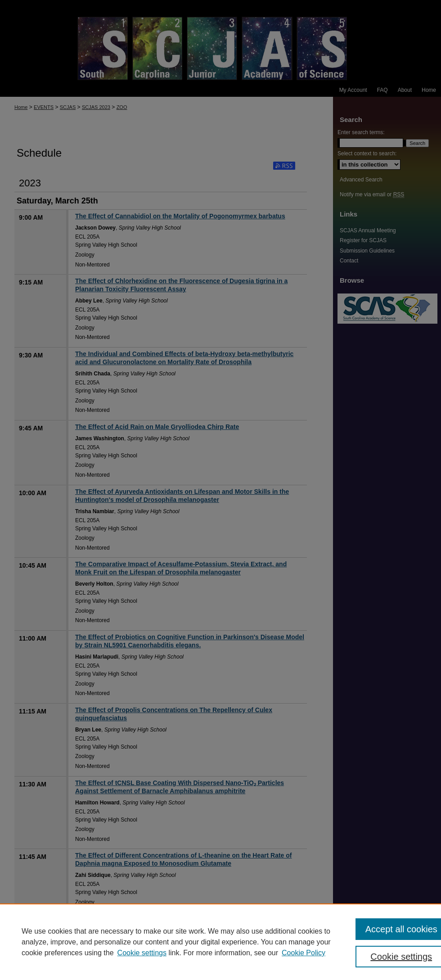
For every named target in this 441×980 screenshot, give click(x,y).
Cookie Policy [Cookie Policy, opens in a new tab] (304, 953)
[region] (220, 942)
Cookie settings (142, 953)
